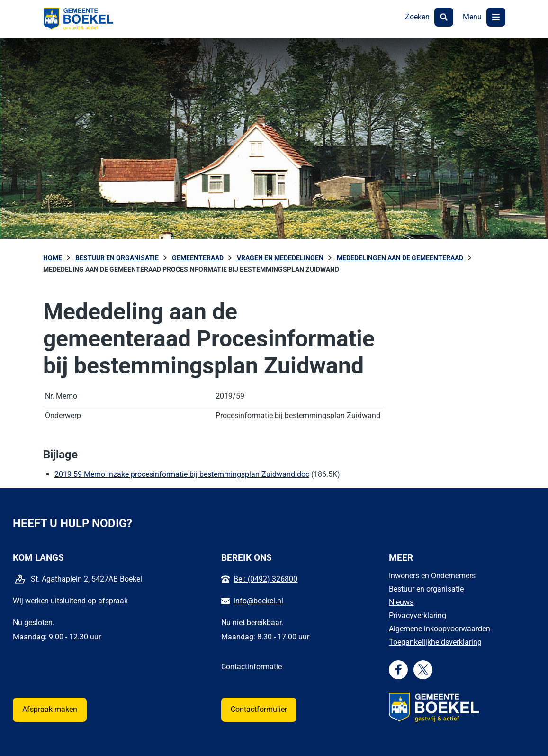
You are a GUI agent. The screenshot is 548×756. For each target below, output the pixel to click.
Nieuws (401, 602)
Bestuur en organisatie (426, 589)
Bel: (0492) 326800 (265, 579)
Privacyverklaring (418, 615)
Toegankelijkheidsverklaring (435, 642)
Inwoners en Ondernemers (432, 576)
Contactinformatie (252, 667)
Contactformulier (259, 709)
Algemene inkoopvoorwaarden (440, 629)
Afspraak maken (50, 709)
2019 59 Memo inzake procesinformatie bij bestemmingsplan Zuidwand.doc (182, 474)
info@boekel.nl (258, 601)
